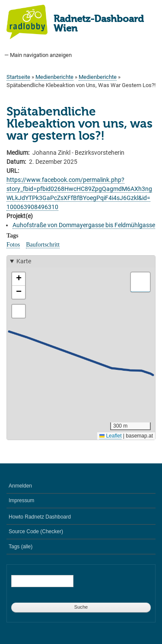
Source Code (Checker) (36, 531)
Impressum (21, 500)
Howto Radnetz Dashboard (40, 517)
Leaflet (110, 436)
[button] (19, 279)
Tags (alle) (21, 547)
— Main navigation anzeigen (38, 55)
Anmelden (20, 486)
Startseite (18, 77)
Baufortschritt (43, 245)
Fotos (13, 245)
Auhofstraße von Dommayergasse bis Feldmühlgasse (84, 225)
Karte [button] (24, 261)
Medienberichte (54, 77)
